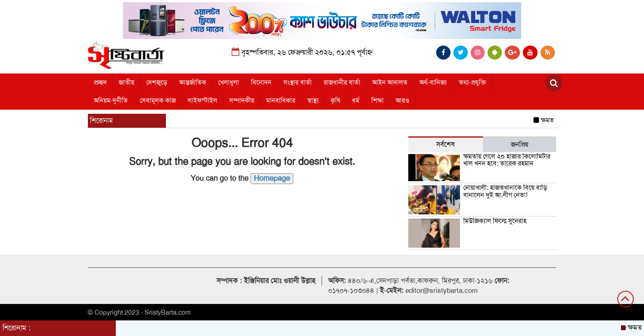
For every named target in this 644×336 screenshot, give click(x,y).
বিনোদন (261, 83)
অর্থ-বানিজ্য (433, 83)
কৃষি (335, 101)
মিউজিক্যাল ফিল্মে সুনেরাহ (495, 221)
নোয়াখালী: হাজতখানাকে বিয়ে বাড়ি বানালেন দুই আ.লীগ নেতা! (505, 191)
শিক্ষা (377, 101)
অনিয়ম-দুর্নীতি (111, 101)
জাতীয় (126, 83)
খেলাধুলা (229, 83)
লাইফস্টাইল (202, 101)
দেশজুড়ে (157, 83)
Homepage (272, 178)
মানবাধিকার (281, 101)
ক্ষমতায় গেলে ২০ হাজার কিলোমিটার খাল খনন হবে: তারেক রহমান (507, 160)
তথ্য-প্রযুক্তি (472, 83)
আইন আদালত (390, 83)
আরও (402, 101)
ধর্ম (356, 101)
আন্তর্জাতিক (193, 83)
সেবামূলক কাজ (158, 101)
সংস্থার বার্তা (298, 83)
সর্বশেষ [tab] (445, 144)
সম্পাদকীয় (242, 101)
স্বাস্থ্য (313, 101)
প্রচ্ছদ (100, 83)
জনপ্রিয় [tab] (520, 145)
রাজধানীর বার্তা (342, 83)
